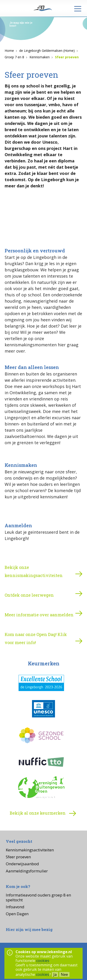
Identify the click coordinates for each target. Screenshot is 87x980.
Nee (64, 974)
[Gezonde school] (41, 736)
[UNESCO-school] (41, 710)
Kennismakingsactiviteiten (30, 850)
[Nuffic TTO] (41, 762)
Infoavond (15, 907)
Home (9, 51)
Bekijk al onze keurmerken (43, 814)
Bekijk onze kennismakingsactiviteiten (34, 571)
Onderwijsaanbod (22, 864)
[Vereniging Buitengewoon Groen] (41, 788)
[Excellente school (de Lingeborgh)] (41, 683)
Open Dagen (17, 914)
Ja (55, 974)
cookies (43, 961)
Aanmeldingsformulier (27, 871)
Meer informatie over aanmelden (39, 615)
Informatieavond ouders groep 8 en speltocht (38, 897)
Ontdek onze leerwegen (29, 595)
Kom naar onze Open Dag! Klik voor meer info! (36, 638)
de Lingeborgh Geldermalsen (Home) (47, 51)
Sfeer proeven (67, 57)
